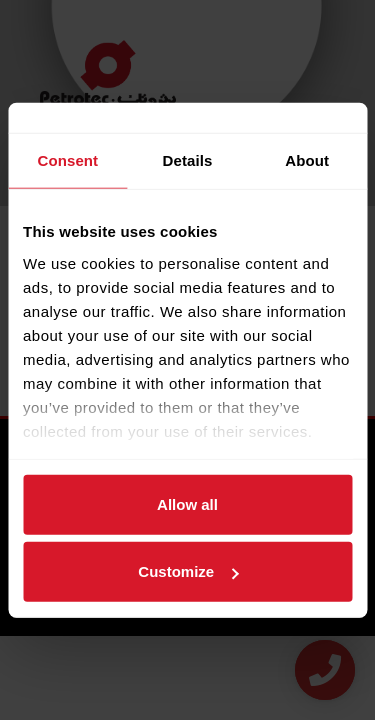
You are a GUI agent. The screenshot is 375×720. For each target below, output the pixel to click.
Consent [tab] (67, 160)
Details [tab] (188, 160)
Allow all (187, 504)
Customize (188, 571)
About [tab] (307, 160)
